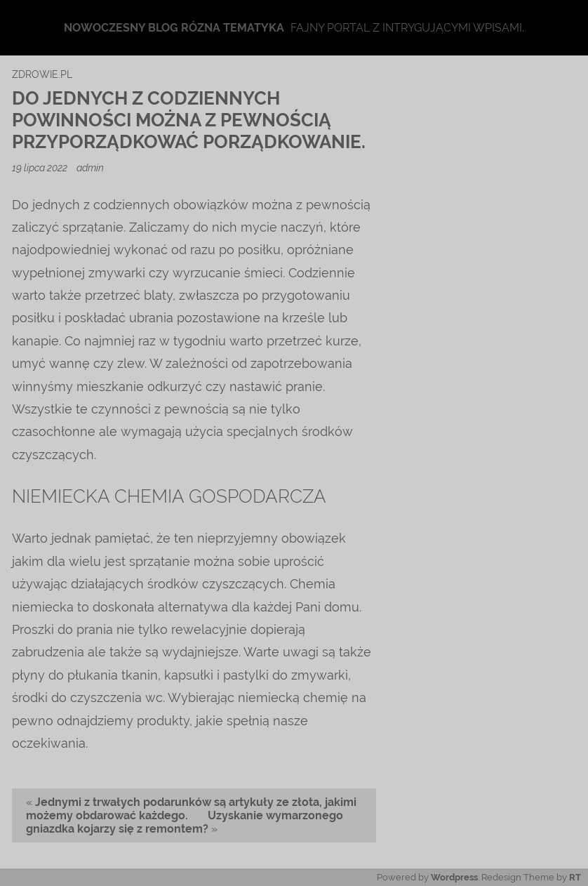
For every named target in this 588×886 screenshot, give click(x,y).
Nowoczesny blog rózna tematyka (174, 28)
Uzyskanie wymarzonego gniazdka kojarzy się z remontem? (185, 822)
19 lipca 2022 (41, 167)
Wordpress (454, 877)
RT (575, 877)
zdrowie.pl (42, 74)
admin (90, 167)
